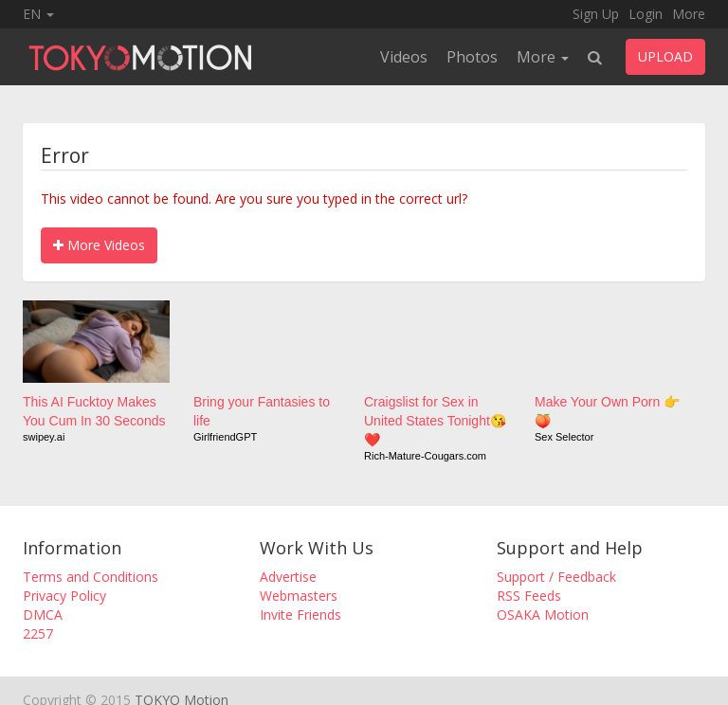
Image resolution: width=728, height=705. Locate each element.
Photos (472, 57)
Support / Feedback (556, 577)
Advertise (288, 577)
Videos (404, 57)
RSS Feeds (529, 596)
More (689, 14)
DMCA (43, 615)
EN (38, 14)
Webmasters (299, 596)
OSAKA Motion (543, 615)
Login (646, 14)
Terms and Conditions (91, 577)
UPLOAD (665, 56)
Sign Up (596, 14)
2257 (38, 633)
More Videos (99, 245)
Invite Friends (300, 615)
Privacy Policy (64, 596)
